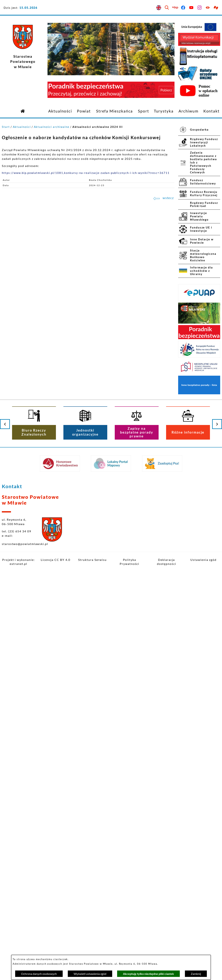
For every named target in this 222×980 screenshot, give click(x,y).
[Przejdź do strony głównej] (23, 111)
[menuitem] (60, 111)
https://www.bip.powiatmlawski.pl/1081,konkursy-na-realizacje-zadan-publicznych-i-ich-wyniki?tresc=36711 (86, 173)
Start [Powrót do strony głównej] (6, 127)
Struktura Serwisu (92, 560)
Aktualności (22, 127)
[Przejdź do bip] (175, 8)
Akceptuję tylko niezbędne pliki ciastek (148, 974)
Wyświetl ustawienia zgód (90, 974)
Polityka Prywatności (129, 562)
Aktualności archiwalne (52, 127)
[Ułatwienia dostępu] (208, 8)
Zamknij (196, 974)
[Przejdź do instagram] (200, 8)
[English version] (159, 8)
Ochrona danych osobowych (39, 974)
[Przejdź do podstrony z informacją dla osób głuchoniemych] (216, 8)
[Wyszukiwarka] (167, 8)
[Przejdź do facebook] (183, 8)
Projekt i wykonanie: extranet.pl (18, 562)
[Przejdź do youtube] (192, 8)
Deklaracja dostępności (167, 562)
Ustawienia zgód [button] (203, 560)
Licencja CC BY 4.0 (56, 560)
